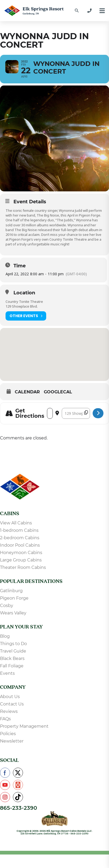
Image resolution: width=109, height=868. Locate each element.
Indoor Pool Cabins (20, 545)
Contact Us (12, 704)
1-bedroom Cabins (19, 530)
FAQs (5, 719)
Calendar (27, 392)
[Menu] (102, 11)
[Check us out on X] (18, 773)
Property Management (24, 726)
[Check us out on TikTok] (18, 797)
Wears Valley (13, 613)
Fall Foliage (12, 666)
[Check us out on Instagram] (5, 797)
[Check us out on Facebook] (5, 773)
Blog (5, 636)
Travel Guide (13, 651)
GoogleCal (58, 392)
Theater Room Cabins (23, 567)
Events (7, 673)
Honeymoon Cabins (21, 553)
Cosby (7, 606)
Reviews (9, 711)
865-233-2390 (18, 808)
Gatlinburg (11, 591)
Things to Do (13, 644)
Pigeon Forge (14, 598)
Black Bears (12, 658)
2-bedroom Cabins (20, 538)
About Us (10, 697)
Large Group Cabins (21, 560)
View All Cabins (16, 523)
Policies (8, 734)
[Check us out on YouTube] (5, 785)
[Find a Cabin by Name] (77, 11)
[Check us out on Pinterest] (18, 785)
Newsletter (12, 741)
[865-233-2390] (89, 11)
